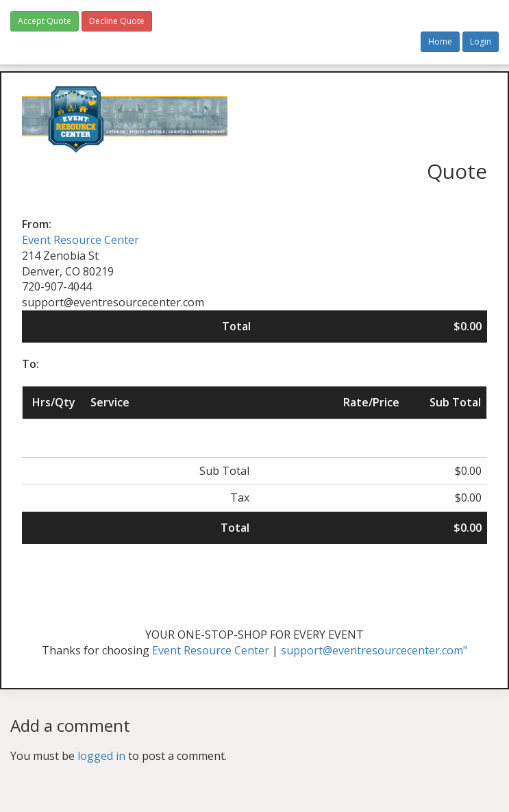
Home (440, 41)
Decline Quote (117, 21)
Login (481, 41)
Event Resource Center (80, 240)
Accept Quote (45, 21)
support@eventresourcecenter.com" (374, 650)
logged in (101, 756)
